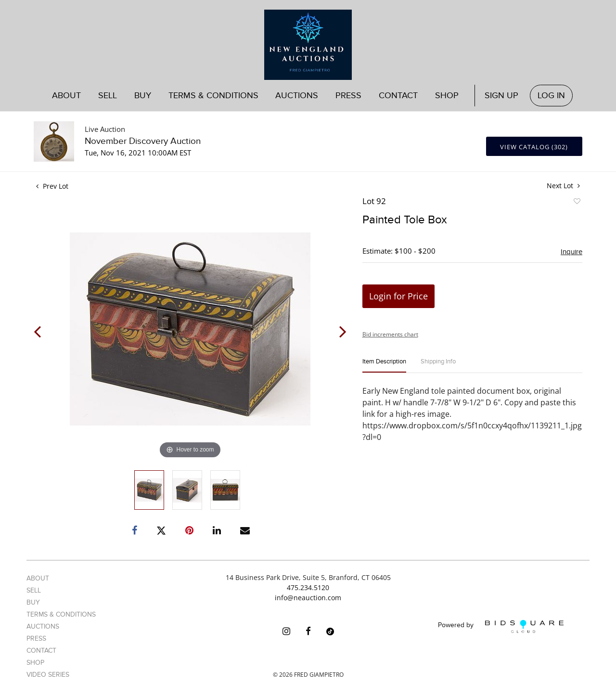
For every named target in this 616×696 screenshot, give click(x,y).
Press (348, 96)
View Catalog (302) (534, 147)
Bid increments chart (390, 334)
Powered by (501, 626)
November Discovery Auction (143, 141)
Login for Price (398, 296)
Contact (398, 96)
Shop (447, 96)
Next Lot (563, 186)
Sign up (501, 96)
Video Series (48, 675)
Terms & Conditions (213, 96)
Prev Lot (52, 186)
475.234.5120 (308, 587)
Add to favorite (577, 203)
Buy (143, 96)
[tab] (384, 366)
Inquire (571, 252)
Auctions (297, 96)
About (66, 96)
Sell (108, 96)
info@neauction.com (308, 598)
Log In (551, 96)
